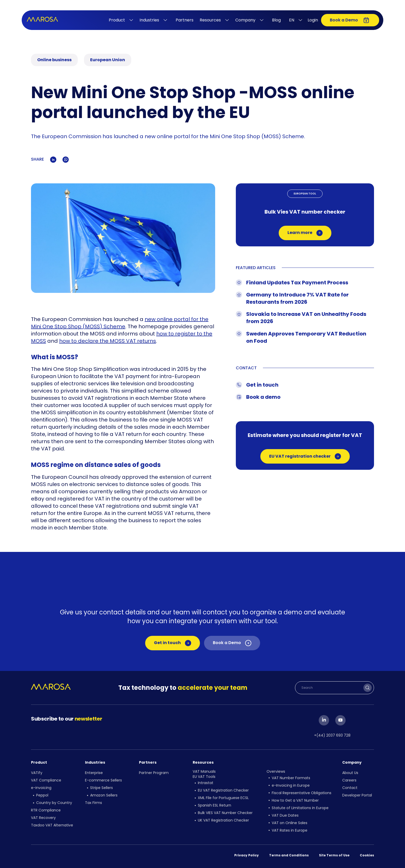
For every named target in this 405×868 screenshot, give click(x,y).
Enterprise (94, 773)
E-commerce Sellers (103, 780)
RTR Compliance (46, 810)
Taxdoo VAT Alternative (52, 825)
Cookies (367, 855)
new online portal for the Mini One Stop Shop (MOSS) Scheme (120, 323)
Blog (276, 20)
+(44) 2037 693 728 (332, 735)
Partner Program (154, 773)
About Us (350, 773)
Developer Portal (357, 795)
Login (313, 20)
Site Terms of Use (334, 855)
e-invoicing (41, 788)
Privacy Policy (247, 855)
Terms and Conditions (289, 855)
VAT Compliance (46, 780)
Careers (349, 780)
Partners (185, 20)
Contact (350, 788)
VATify (37, 773)
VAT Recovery (43, 818)
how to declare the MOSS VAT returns (108, 341)
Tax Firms (94, 803)
